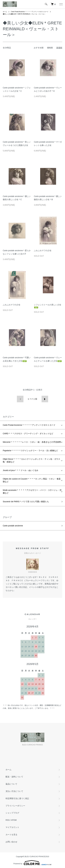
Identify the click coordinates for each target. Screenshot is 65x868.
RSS (8, 820)
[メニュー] (61, 4)
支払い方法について (14, 791)
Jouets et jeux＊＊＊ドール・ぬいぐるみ (21, 470)
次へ (45, 399)
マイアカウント (12, 827)
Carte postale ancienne (13, 526)
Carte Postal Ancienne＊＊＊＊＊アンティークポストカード (30, 12)
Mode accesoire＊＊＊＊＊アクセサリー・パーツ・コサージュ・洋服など (32, 491)
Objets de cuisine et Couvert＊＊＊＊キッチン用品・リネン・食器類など (32, 480)
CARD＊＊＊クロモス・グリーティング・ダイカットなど (28, 434)
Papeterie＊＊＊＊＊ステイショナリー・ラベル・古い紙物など (30, 451)
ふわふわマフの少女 (43, 250)
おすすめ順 (39, 48)
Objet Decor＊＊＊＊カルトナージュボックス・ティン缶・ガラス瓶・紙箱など (31, 460)
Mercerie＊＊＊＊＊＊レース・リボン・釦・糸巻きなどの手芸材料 (32, 442)
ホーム (5, 12)
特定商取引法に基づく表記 (17, 798)
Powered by (32, 863)
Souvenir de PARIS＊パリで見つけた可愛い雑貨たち (26, 502)
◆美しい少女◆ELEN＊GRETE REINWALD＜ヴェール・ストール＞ (24, 14)
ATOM (14, 820)
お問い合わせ (11, 842)
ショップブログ (12, 813)
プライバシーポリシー (15, 806)
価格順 (50, 48)
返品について (11, 784)
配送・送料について (14, 777)
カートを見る (11, 835)
